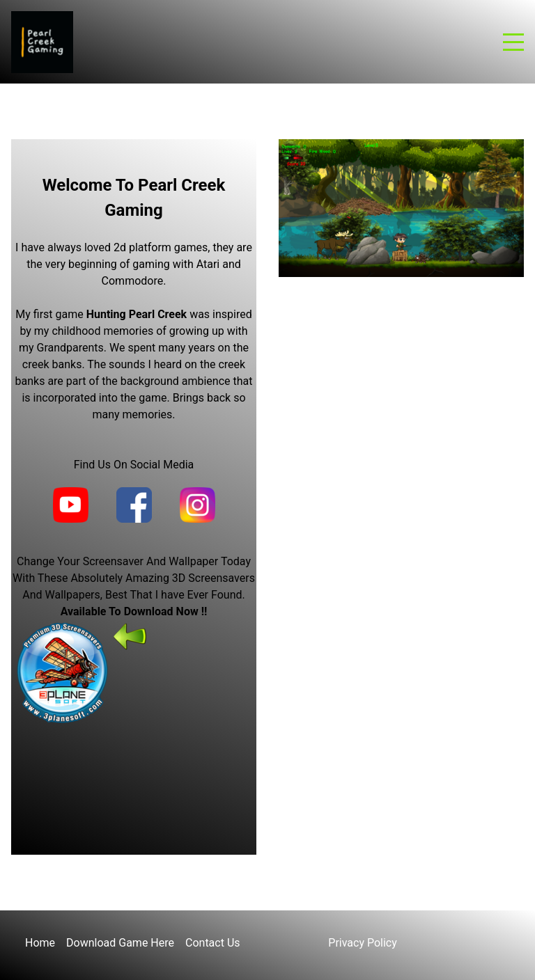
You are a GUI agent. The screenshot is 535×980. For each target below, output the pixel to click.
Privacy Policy (363, 943)
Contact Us (213, 943)
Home (40, 943)
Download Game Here (120, 943)
